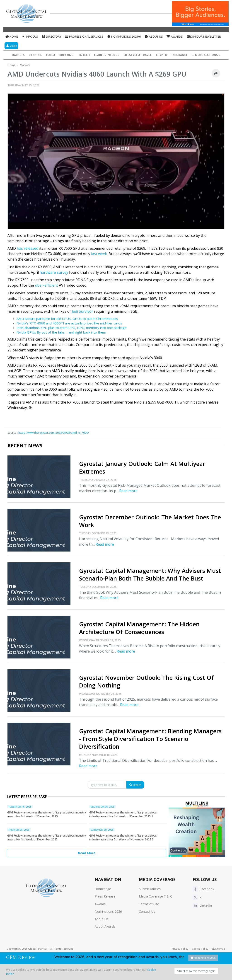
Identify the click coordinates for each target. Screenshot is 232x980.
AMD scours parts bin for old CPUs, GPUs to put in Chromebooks (67, 319)
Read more (128, 491)
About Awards (105, 926)
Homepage (103, 889)
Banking (35, 55)
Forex (51, 55)
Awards (175, 36)
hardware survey (54, 272)
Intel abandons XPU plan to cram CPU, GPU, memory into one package (72, 328)
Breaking (66, 55)
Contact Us (147, 911)
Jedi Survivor (82, 311)
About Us (153, 36)
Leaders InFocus (107, 55)
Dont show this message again (196, 971)
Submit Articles (150, 889)
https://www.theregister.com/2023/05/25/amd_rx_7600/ (54, 433)
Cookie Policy (200, 949)
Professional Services (84, 36)
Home (12, 36)
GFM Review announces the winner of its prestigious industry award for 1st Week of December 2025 (47, 837)
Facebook (203, 889)
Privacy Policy (180, 949)
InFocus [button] (30, 36)
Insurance (180, 55)
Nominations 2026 (108, 911)
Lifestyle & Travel (138, 55)
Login (11, 46)
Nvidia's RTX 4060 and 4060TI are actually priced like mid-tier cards (69, 323)
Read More (87, 853)
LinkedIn (202, 905)
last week (99, 254)
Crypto (162, 55)
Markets (18, 55)
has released (28, 248)
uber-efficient (46, 285)
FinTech (84, 55)
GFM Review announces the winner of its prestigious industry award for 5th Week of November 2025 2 (123, 837)
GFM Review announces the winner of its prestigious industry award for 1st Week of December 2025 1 (123, 814)
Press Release (105, 896)
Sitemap (219, 949)
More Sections (206, 55)
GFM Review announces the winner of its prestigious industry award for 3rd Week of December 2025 (47, 814)
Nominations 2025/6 (124, 36)
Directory (51, 36)
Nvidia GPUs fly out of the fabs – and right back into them (61, 332)
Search (135, 785)
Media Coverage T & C (156, 896)
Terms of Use (149, 904)
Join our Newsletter (204, 36)
